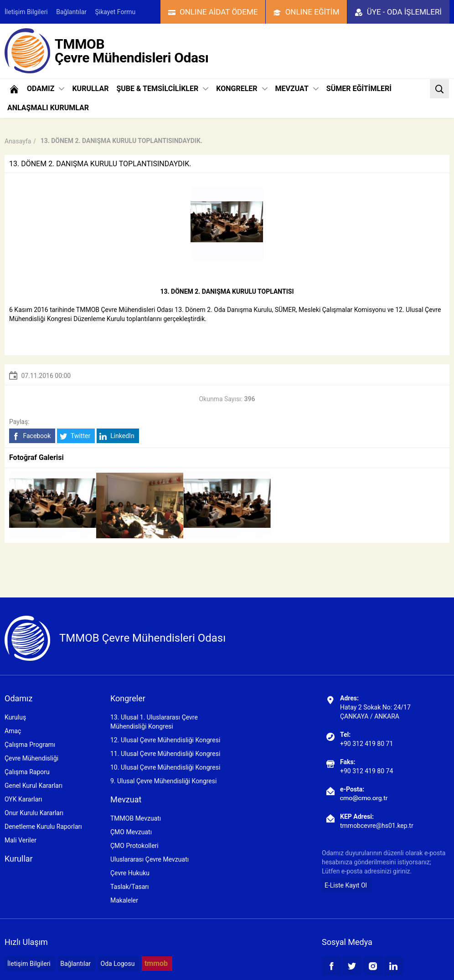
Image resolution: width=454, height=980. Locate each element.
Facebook (31, 436)
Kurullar (19, 859)
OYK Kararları (23, 799)
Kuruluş (15, 717)
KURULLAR (90, 89)
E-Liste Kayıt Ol (346, 885)
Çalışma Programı (30, 745)
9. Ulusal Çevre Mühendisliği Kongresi (163, 781)
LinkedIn (117, 436)
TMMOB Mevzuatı (136, 818)
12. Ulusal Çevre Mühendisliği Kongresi (165, 740)
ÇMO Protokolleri (134, 846)
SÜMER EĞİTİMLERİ (359, 89)
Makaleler (124, 900)
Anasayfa (18, 141)
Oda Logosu (118, 964)
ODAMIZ (46, 89)
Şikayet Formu (116, 12)
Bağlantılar (71, 12)
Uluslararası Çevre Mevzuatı (150, 859)
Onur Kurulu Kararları (34, 813)
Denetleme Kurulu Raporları (43, 827)
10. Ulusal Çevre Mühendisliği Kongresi (165, 767)
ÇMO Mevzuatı (131, 832)
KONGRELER (242, 89)
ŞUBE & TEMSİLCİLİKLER (162, 89)
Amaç (13, 731)
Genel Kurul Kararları (34, 786)
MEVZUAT (297, 89)
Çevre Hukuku (130, 873)
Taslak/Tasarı (130, 887)
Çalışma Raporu (27, 772)
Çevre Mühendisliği (31, 758)
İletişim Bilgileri (26, 12)
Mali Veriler (21, 840)
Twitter (75, 436)
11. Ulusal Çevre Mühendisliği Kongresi (165, 754)
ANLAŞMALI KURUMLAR (48, 108)
